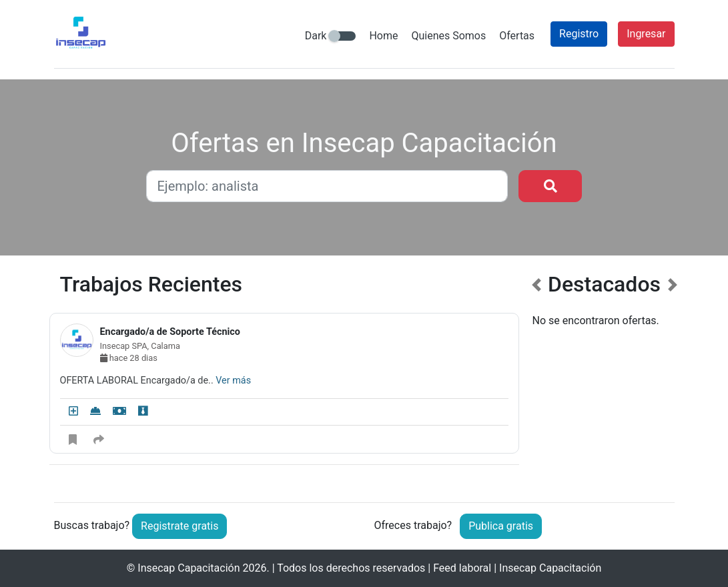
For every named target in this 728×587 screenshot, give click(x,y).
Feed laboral (462, 568)
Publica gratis (501, 526)
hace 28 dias (129, 358)
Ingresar (646, 34)
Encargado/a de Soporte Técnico (170, 332)
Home (383, 36)
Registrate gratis (179, 526)
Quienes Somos (448, 36)
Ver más (233, 381)
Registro (579, 34)
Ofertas (517, 36)
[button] (536, 377)
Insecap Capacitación (189, 568)
